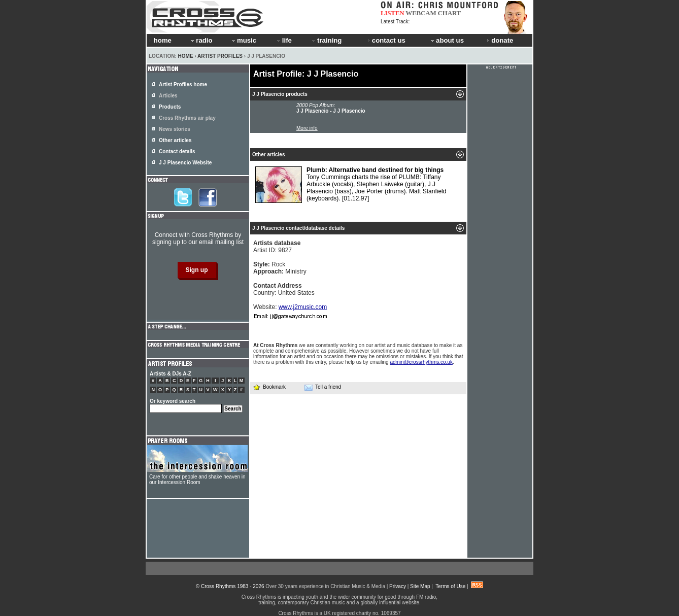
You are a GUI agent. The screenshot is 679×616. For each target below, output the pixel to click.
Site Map (420, 586)
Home (186, 56)
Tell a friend (323, 387)
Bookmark (269, 387)
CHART (450, 13)
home (160, 40)
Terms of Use (450, 586)
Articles (168, 96)
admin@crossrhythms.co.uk (421, 362)
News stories (175, 129)
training (326, 40)
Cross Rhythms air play (187, 118)
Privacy (398, 586)
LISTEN (393, 13)
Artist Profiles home (183, 84)
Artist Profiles (220, 56)
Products (170, 107)
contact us (386, 40)
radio (201, 40)
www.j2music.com (303, 307)
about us (447, 40)
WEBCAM (421, 13)
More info (307, 128)
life (284, 40)
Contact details (177, 151)
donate (500, 40)
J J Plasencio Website (185, 163)
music (244, 40)
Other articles (175, 140)
